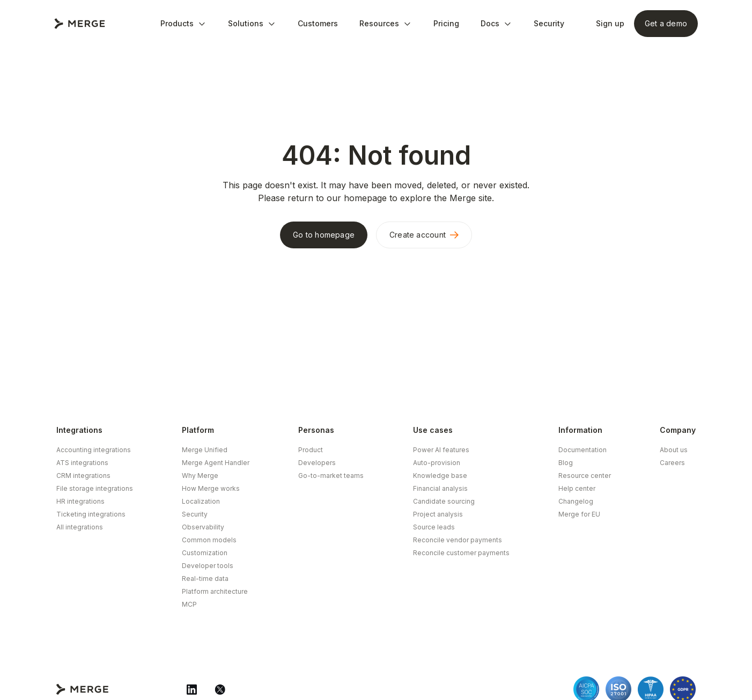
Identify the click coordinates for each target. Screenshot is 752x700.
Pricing (446, 23)
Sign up (610, 23)
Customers (318, 23)
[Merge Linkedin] (192, 689)
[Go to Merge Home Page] (80, 24)
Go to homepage (324, 235)
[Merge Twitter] (220, 689)
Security (549, 23)
